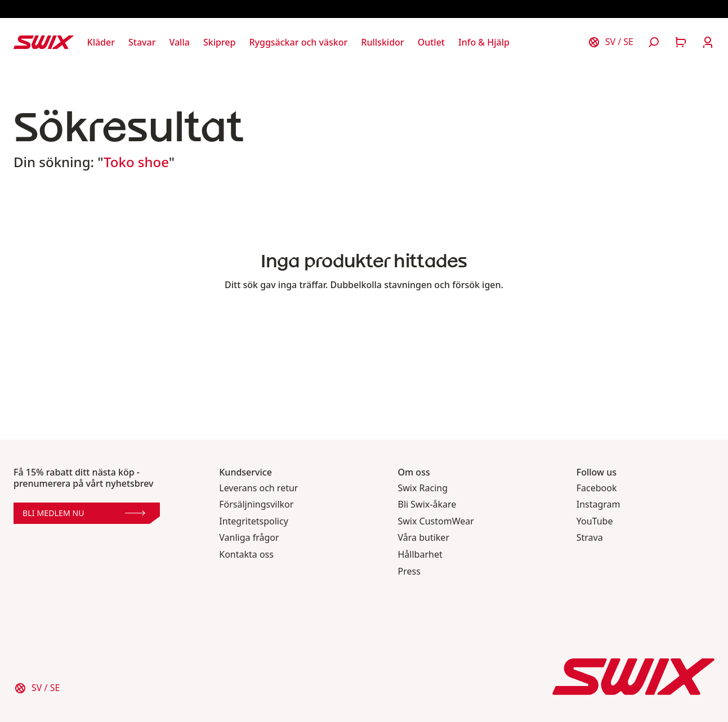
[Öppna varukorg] (681, 42)
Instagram (599, 504)
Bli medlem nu (84, 513)
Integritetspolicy (254, 521)
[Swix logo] (44, 42)
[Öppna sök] (654, 42)
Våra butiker (424, 538)
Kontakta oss (246, 555)
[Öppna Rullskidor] (382, 42)
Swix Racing (423, 488)
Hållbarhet (420, 555)
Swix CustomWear (436, 521)
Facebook (597, 488)
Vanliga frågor (249, 538)
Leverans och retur (258, 488)
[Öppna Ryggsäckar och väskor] (298, 42)
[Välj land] (610, 42)
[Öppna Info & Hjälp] (484, 42)
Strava (590, 538)
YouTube (595, 521)
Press (409, 571)
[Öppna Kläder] (101, 42)
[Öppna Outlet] (431, 42)
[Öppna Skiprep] (220, 42)
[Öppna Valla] (179, 42)
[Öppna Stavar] (142, 42)
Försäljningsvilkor (256, 504)
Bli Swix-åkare (427, 504)
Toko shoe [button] (136, 162)
